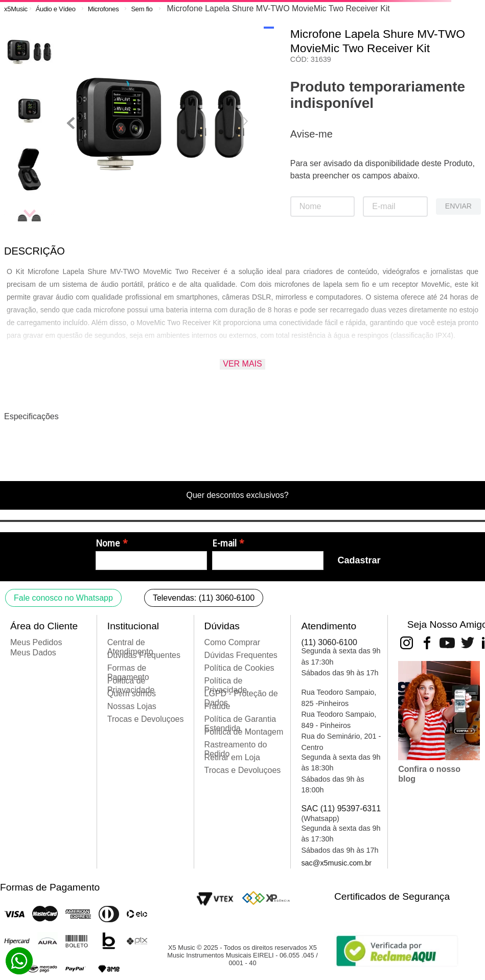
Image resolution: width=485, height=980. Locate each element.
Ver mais (242, 364)
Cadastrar (359, 560)
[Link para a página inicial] (16, 9)
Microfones (103, 9)
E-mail (224, 543)
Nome (108, 543)
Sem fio (142, 9)
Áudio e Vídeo (56, 9)
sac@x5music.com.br (336, 863)
